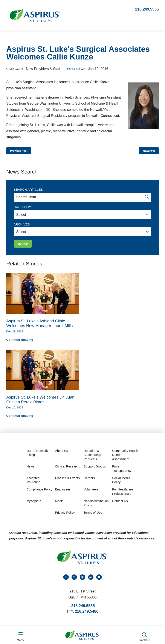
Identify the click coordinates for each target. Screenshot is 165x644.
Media (59, 505)
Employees (63, 493)
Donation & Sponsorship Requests (92, 459)
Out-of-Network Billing (37, 457)
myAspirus (34, 505)
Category (22, 209)
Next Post (146, 151)
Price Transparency (122, 473)
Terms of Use (93, 517)
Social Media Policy (121, 484)
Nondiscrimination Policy (96, 507)
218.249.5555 (147, 9)
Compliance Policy (39, 493)
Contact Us (120, 505)
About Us (61, 455)
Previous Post (22, 151)
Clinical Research (67, 470)
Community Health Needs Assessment (125, 459)
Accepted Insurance (33, 484)
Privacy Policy (65, 517)
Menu (21, 635)
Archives (22, 226)
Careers (89, 482)
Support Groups (95, 470)
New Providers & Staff (43, 69)
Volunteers (91, 493)
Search (144, 635)
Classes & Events (67, 482)
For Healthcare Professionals (123, 496)
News (30, 470)
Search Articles (28, 192)
